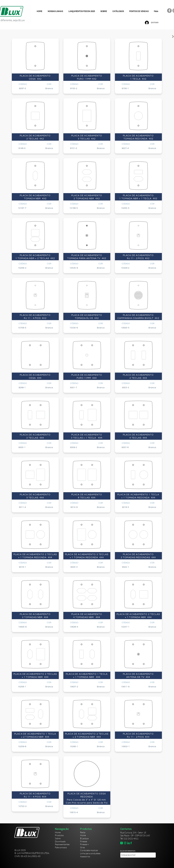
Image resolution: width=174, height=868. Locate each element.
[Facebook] (169, 11)
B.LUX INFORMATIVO (128, 851)
